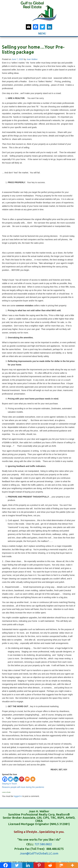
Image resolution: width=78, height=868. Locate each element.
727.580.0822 (43, 844)
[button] (35, 33)
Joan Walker (32, 59)
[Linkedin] (16, 779)
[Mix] (27, 779)
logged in (18, 796)
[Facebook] (5, 779)
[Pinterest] (22, 779)
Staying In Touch (9, 784)
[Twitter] (10, 779)
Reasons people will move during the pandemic (23, 787)
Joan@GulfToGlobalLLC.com (39, 853)
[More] (33, 779)
